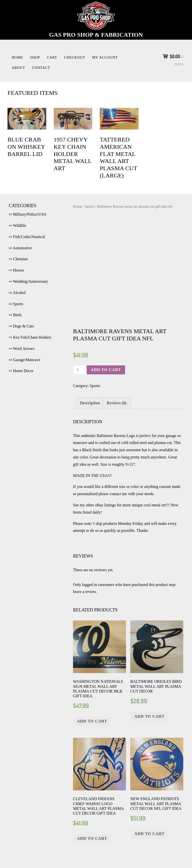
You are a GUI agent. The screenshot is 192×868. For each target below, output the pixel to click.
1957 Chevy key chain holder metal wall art (73, 154)
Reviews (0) (117, 403)
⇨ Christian (18, 259)
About (18, 68)
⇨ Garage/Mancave (24, 360)
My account (105, 58)
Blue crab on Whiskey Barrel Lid (26, 147)
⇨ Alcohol (17, 293)
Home (17, 58)
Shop (35, 58)
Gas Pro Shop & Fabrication (96, 35)
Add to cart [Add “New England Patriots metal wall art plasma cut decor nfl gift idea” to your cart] (149, 834)
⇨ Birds (15, 315)
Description (90, 403)
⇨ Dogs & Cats (21, 326)
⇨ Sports (16, 304)
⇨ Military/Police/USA (27, 214)
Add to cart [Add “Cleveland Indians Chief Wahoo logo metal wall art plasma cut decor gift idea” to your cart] (92, 838)
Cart (52, 58)
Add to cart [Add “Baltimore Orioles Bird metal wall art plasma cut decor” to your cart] (149, 716)
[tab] (90, 403)
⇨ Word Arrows (22, 349)
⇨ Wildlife (17, 225)
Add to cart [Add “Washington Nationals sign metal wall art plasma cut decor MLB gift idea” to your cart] (92, 721)
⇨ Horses (16, 270)
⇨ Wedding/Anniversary (28, 281)
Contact (41, 68)
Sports (89, 206)
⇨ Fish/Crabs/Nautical (27, 237)
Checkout (75, 58)
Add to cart (106, 370)
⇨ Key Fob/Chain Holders (30, 337)
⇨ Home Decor (21, 371)
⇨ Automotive (20, 248)
